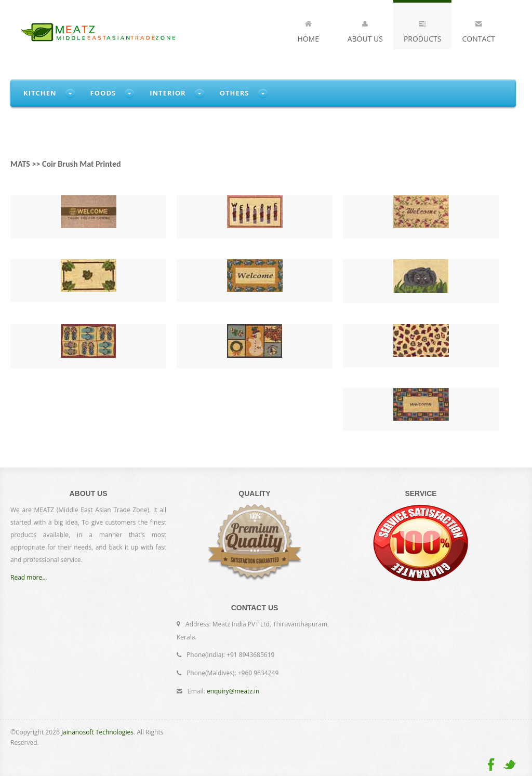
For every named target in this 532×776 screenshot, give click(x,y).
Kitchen (40, 93)
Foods (103, 93)
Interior (168, 93)
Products (423, 30)
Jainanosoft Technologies (97, 732)
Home (308, 30)
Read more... (29, 577)
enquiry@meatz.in (233, 691)
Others (235, 93)
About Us (365, 30)
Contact (478, 30)
